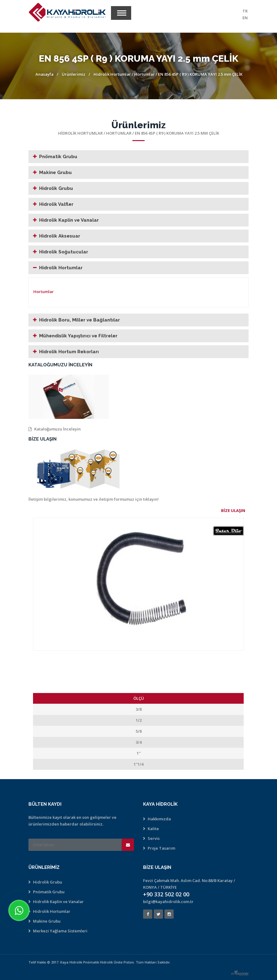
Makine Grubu (55, 172)
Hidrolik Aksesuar (60, 236)
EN (245, 18)
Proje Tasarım (161, 848)
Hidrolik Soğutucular (64, 252)
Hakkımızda (159, 819)
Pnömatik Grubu (58, 157)
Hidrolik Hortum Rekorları (69, 352)
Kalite (153, 829)
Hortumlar (145, 74)
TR (245, 11)
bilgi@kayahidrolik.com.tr (168, 902)
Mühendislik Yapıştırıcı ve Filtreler (78, 336)
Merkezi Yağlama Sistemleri (60, 931)
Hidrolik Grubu (56, 188)
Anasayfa (44, 74)
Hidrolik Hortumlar (112, 74)
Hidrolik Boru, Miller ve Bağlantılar (79, 320)
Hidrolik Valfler (56, 204)
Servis (154, 838)
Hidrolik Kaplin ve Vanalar (69, 220)
